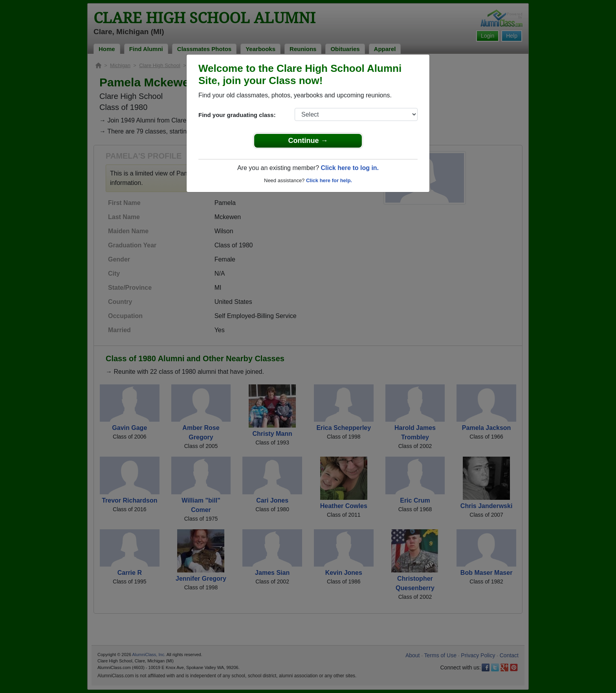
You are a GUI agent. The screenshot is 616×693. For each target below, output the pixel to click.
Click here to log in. (350, 168)
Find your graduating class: (237, 115)
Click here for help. (329, 180)
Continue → (308, 141)
